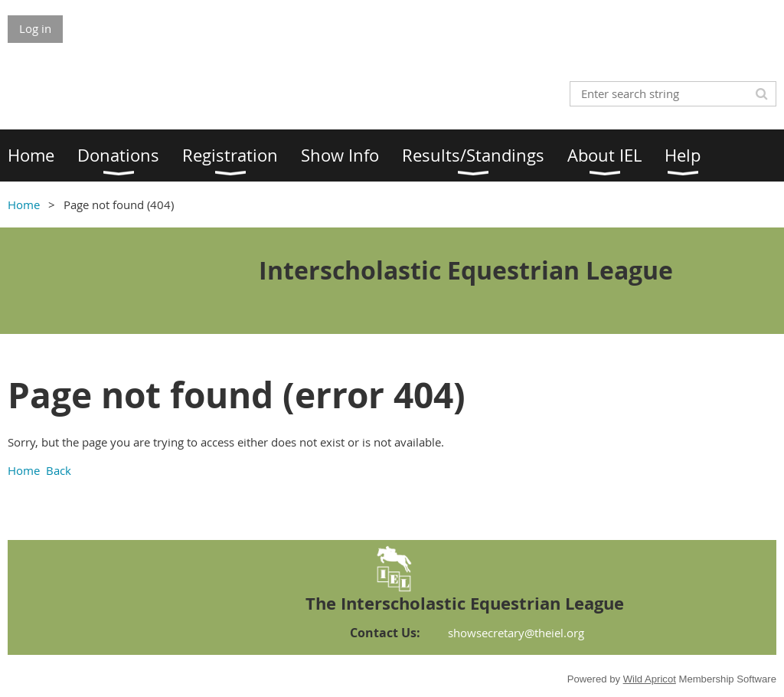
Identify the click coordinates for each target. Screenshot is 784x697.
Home (24, 205)
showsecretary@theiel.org (516, 633)
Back (59, 470)
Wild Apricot (650, 679)
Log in (35, 28)
